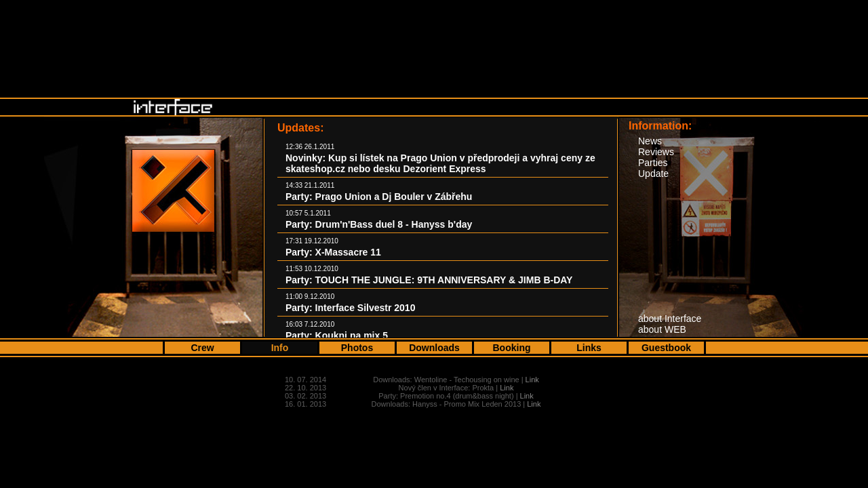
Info (280, 348)
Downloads (434, 348)
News (650, 141)
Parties (653, 163)
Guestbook (666, 348)
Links (589, 348)
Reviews (656, 152)
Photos (357, 348)
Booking (512, 348)
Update (653, 174)
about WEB (662, 329)
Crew (202, 348)
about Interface (670, 319)
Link (532, 380)
